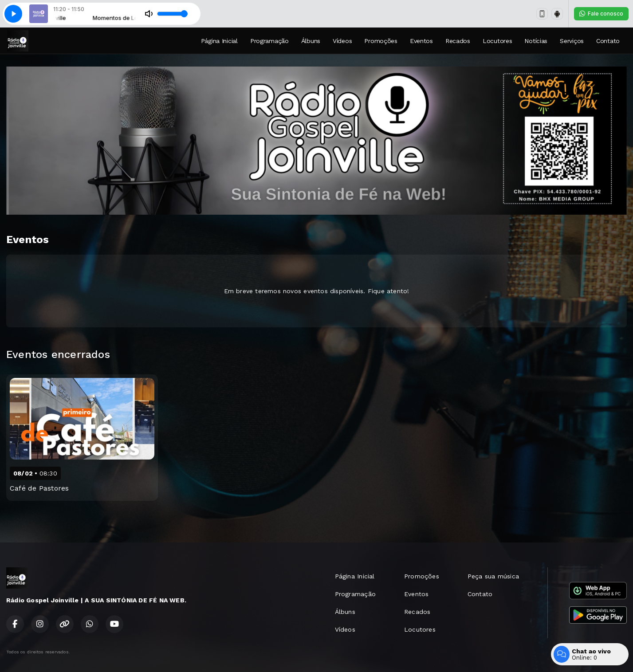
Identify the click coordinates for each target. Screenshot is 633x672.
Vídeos (342, 41)
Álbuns (311, 41)
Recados (458, 41)
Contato (608, 41)
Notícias (536, 41)
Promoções (381, 41)
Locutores (497, 41)
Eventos (421, 41)
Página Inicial (219, 41)
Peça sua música (493, 576)
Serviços (572, 41)
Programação (269, 41)
